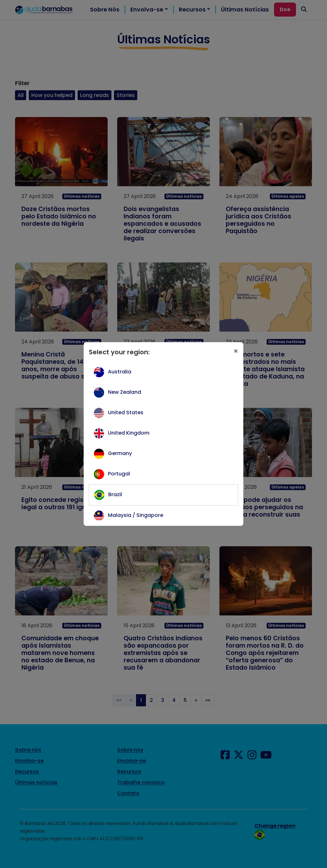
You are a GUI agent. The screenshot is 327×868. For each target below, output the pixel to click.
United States (126, 412)
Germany (120, 453)
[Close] (236, 351)
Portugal (119, 474)
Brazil (115, 494)
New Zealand (125, 392)
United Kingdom (129, 433)
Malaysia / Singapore (136, 515)
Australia (120, 372)
